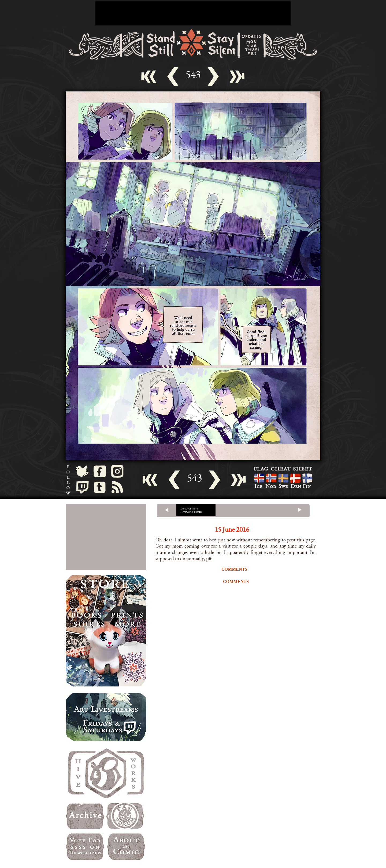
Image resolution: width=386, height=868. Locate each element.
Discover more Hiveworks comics (191, 510)
